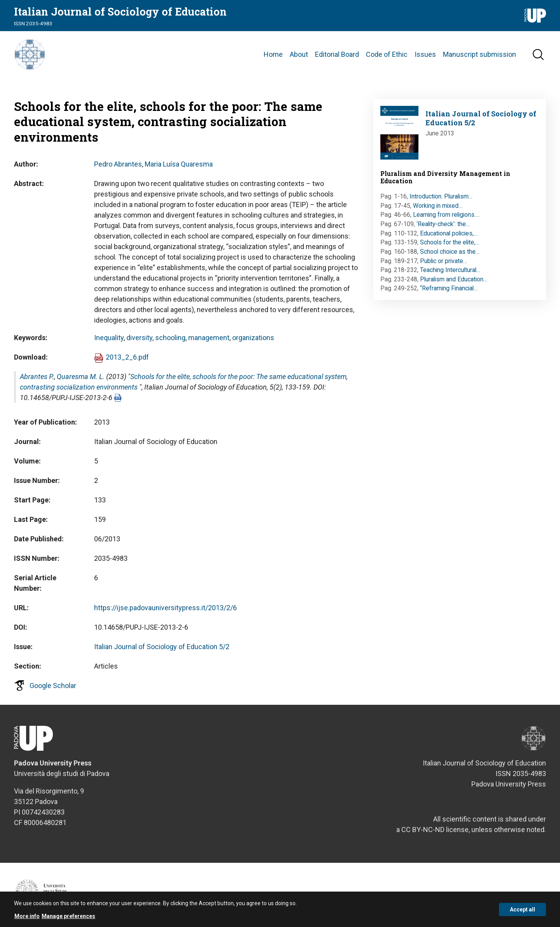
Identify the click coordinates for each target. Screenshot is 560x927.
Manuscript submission (479, 54)
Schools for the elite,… (450, 242)
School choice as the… (450, 252)
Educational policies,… (449, 233)
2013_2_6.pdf (127, 357)
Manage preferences (68, 918)
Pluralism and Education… (454, 279)
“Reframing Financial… (449, 288)
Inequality (109, 338)
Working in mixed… (438, 206)
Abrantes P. (37, 377)
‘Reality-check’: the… (443, 224)
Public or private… (444, 261)
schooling (170, 338)
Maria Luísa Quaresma (179, 164)
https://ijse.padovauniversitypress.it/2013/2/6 (165, 608)
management (209, 338)
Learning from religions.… (446, 215)
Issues (425, 54)
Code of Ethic (387, 54)
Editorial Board (337, 54)
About (299, 54)
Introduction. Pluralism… (441, 196)
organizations (253, 338)
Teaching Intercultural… (450, 270)
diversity (139, 338)
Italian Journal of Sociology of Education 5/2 (162, 647)
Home (273, 54)
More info (27, 918)
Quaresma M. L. (81, 377)
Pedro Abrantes (118, 164)
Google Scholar (53, 686)
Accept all (522, 911)
